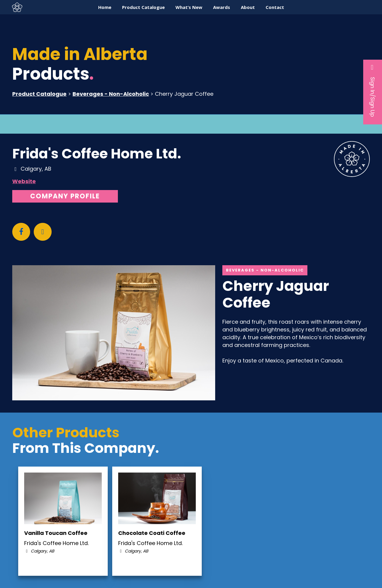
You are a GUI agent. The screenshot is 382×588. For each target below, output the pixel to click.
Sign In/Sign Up (373, 90)
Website (24, 181)
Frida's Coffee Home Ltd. (97, 154)
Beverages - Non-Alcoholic (111, 94)
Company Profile (65, 196)
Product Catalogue (39, 94)
